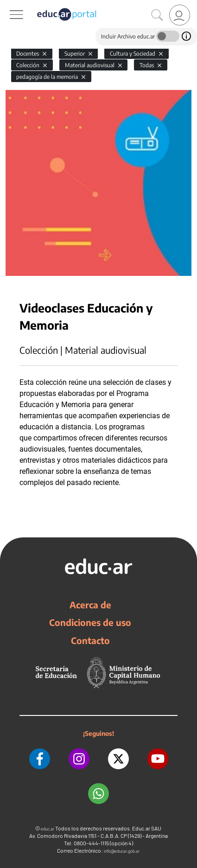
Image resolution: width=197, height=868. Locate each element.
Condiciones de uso (90, 622)
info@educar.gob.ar (122, 851)
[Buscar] (157, 15)
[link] (180, 15)
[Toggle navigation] (8, 5)
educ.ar (48, 829)
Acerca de (90, 605)
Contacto (90, 640)
